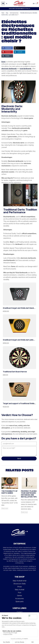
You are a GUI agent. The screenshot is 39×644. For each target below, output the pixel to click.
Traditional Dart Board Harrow (15, 372)
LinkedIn (18, 52)
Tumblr (5, 56)
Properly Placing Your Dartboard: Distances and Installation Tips (29, 494)
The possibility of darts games (9, 492)
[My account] (36, 4)
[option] (10, 495)
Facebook (6, 48)
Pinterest (6, 52)
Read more (5, 508)
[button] (3, 3)
